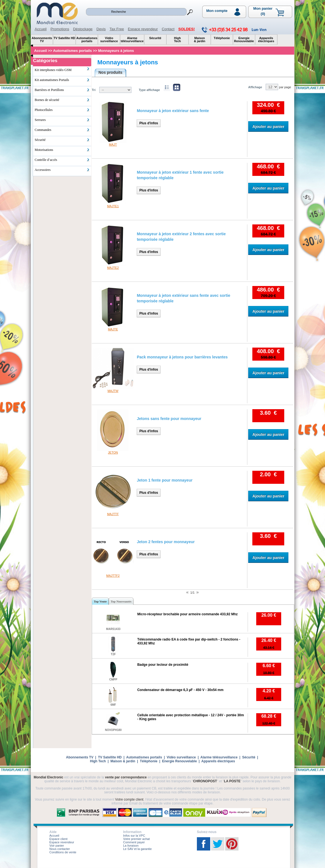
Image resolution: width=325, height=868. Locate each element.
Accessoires (62, 170)
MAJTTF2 (113, 576)
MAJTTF (113, 514)
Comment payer (134, 842)
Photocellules (62, 110)
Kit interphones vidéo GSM (62, 69)
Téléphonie (148, 761)
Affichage (255, 87)
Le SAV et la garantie (137, 849)
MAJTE (113, 329)
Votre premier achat (136, 839)
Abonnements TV (80, 757)
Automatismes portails (144, 757)
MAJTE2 (113, 268)
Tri (94, 90)
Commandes (62, 130)
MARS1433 (113, 629)
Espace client (58, 839)
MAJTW (113, 391)
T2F (113, 654)
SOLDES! (186, 29)
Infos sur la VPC (134, 836)
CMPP (113, 680)
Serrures (62, 120)
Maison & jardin (123, 761)
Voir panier (57, 846)
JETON (113, 452)
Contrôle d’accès (62, 160)
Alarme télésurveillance (219, 757)
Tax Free (117, 29)
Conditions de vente (63, 852)
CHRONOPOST (205, 781)
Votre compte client (129, 799)
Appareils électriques (218, 761)
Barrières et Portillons (62, 90)
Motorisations (62, 150)
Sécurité (62, 140)
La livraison (131, 846)
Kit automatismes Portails (62, 80)
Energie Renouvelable (179, 761)
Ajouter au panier (268, 126)
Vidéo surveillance (181, 757)
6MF (113, 705)
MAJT (113, 145)
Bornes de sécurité (62, 100)
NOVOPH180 (113, 730)
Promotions (60, 29)
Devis (101, 29)
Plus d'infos (149, 123)
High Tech (98, 761)
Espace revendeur (143, 29)
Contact (168, 29)
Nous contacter (60, 849)
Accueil (41, 29)
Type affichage (149, 90)
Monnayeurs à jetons (128, 62)
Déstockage (83, 29)
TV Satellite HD (110, 757)
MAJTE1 (113, 206)
